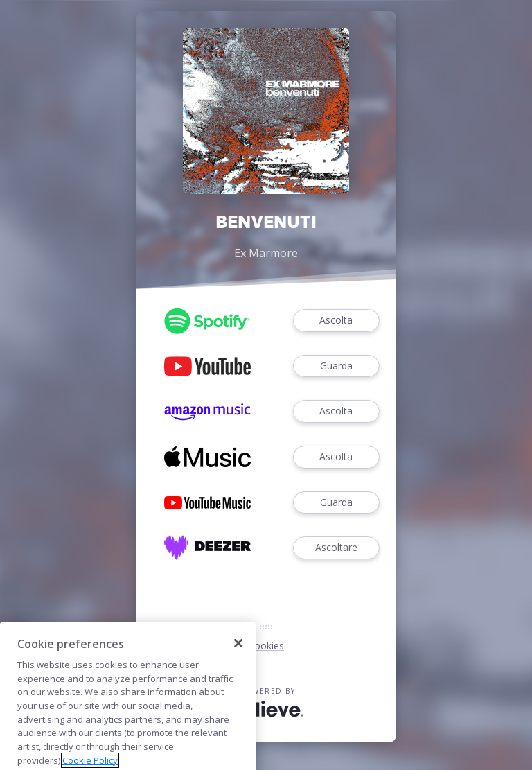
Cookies (266, 646)
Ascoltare (336, 548)
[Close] (238, 659)
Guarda (336, 366)
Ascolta (336, 321)
